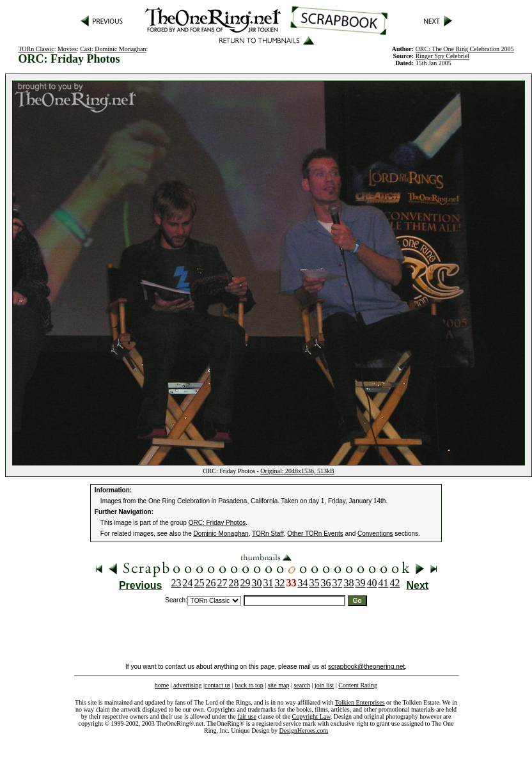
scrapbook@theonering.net (366, 667)
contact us (217, 685)
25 (199, 583)
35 (315, 583)
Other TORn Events (315, 534)
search (302, 685)
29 (246, 583)
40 (372, 583)
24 (188, 583)
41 (384, 583)
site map (279, 685)
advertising (187, 685)
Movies (67, 49)
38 (349, 583)
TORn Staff (268, 534)
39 (361, 583)
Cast (86, 49)
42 (395, 583)
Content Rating (358, 685)
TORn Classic (36, 49)
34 (303, 583)
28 (234, 583)
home (162, 685)
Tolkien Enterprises (360, 702)
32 (280, 583)
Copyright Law (311, 716)
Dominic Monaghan (120, 49)
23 (176, 583)
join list (324, 685)
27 (223, 583)
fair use (247, 716)
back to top (249, 685)
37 (338, 583)
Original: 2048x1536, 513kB (297, 471)
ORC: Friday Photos (217, 523)
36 (326, 583)
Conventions (375, 534)
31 (269, 583)
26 (211, 583)
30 (257, 583)
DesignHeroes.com (304, 731)
